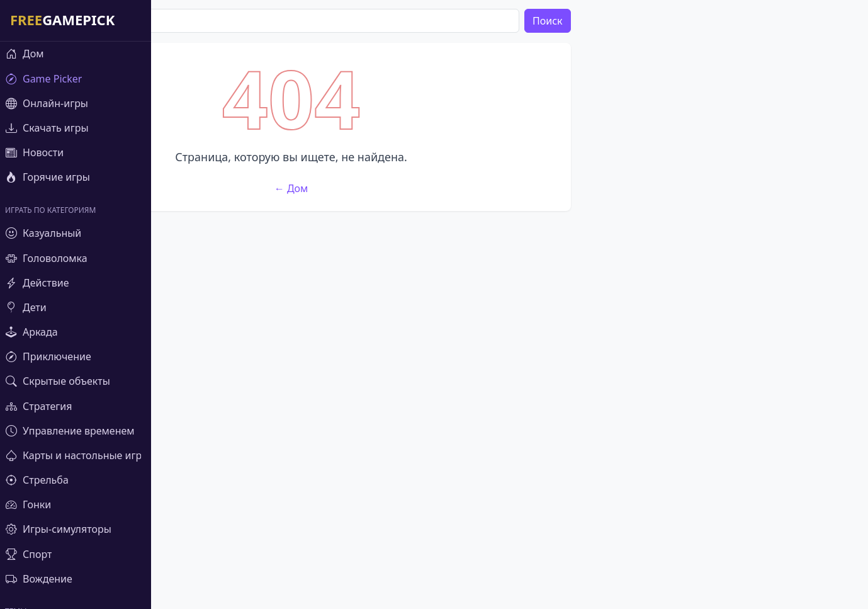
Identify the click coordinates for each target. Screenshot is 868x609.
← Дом (441, 375)
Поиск (697, 21)
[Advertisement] (441, 131)
